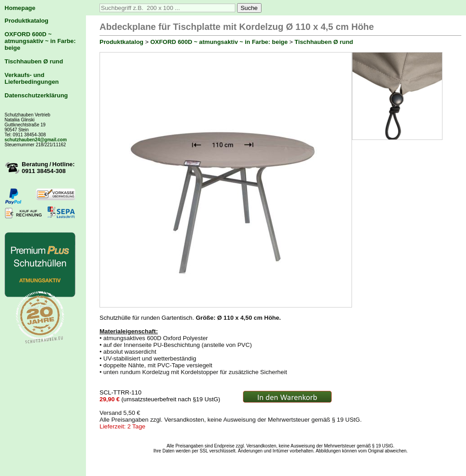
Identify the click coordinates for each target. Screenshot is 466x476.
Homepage (20, 8)
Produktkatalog (26, 21)
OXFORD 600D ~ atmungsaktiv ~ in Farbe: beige (40, 41)
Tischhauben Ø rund (34, 61)
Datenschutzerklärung (36, 95)
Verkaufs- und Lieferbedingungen (32, 78)
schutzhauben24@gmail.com (36, 140)
